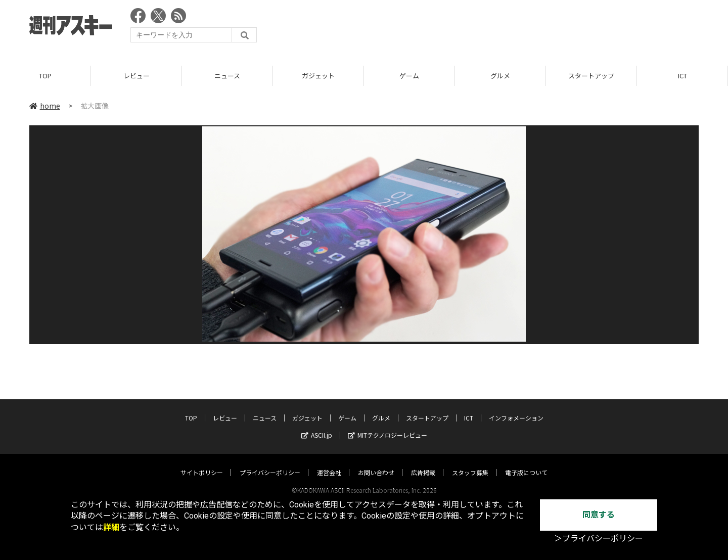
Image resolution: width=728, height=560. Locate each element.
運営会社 (329, 463)
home (45, 106)
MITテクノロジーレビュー (388, 425)
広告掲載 (423, 463)
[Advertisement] (515, 28)
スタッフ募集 (470, 463)
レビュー (136, 76)
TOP (45, 76)
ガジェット (318, 76)
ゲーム (409, 76)
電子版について (526, 463)
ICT (682, 76)
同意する (599, 515)
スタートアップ (591, 76)
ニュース (227, 76)
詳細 (111, 527)
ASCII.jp (317, 425)
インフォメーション (516, 408)
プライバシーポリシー (270, 463)
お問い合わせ (376, 463)
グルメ (500, 76)
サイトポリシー (202, 463)
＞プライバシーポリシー (599, 539)
